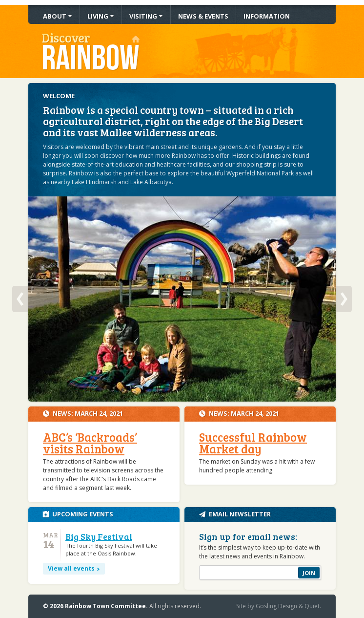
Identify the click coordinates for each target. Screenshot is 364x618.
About (55, 16)
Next (344, 299)
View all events (71, 568)
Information (267, 16)
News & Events (203, 16)
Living (98, 16)
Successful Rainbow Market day (253, 443)
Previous (20, 299)
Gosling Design (276, 606)
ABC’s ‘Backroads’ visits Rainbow (90, 443)
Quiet (312, 606)
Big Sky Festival (99, 536)
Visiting (143, 16)
